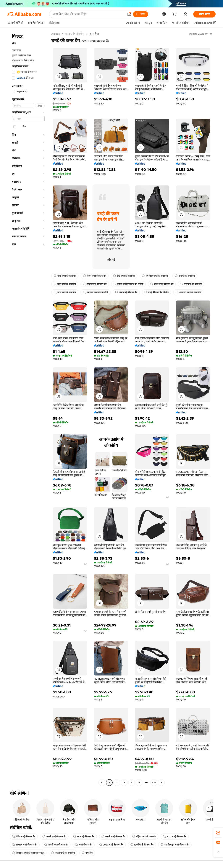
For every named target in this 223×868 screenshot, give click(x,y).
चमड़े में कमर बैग (84, 845)
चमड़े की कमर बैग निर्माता (156, 292)
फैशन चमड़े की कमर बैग (95, 276)
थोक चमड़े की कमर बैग (65, 276)
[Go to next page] (161, 783)
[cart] (175, 15)
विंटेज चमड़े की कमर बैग (24, 837)
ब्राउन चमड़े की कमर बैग (162, 284)
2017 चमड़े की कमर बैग (175, 837)
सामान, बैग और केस (75, 34)
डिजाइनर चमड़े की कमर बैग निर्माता (28, 853)
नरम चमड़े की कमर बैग (65, 292)
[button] (58, 77)
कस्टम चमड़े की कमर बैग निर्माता (128, 284)
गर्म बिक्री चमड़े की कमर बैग (155, 276)
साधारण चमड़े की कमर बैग (25, 845)
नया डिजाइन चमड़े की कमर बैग (175, 845)
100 (154, 783)
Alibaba (55, 34)
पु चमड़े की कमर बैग (185, 276)
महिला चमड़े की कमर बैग (95, 284)
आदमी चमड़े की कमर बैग (56, 845)
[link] (218, 833)
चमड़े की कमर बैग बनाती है (96, 292)
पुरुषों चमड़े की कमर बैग (142, 845)
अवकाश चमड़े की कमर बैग (188, 292)
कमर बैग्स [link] (94, 34)
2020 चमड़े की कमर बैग (111, 845)
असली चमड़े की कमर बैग (54, 837)
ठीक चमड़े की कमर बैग (65, 284)
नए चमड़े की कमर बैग (191, 284)
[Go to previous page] (102, 783)
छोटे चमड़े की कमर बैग (124, 276)
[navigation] (28, 409)
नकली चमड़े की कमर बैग (63, 853)
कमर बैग (87, 853)
